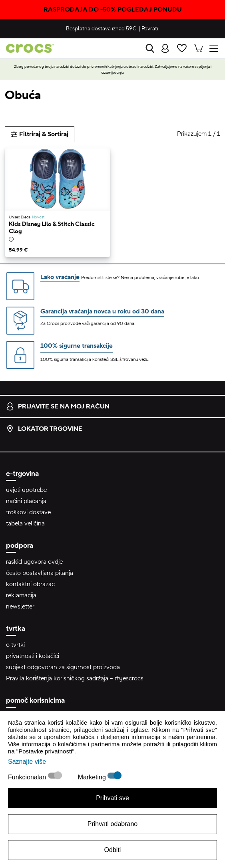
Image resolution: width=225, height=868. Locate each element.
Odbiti (113, 850)
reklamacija (21, 595)
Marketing (93, 777)
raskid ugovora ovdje (34, 562)
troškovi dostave (28, 512)
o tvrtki (15, 645)
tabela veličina (25, 523)
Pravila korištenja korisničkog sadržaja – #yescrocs (75, 678)
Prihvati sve (112, 798)
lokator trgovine (44, 429)
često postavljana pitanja (40, 573)
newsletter (20, 606)
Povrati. (150, 29)
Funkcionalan (28, 777)
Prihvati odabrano (112, 824)
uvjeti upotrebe (26, 490)
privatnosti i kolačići (33, 656)
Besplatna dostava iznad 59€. (102, 29)
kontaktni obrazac (30, 584)
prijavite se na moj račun (58, 406)
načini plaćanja (26, 501)
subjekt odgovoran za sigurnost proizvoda (63, 667)
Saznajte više (27, 762)
